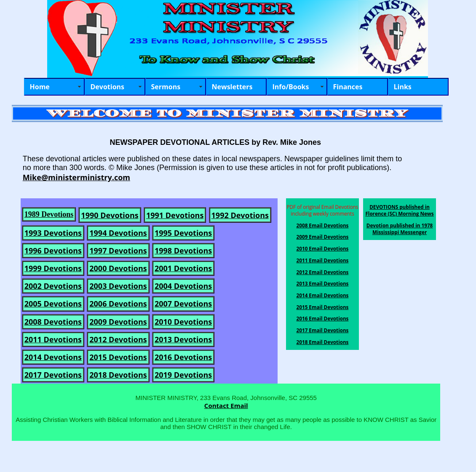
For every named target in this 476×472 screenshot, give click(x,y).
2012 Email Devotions (323, 272)
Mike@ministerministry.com (76, 177)
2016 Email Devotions (323, 318)
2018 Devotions (118, 375)
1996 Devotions (53, 251)
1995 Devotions (183, 233)
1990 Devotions (110, 215)
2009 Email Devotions (323, 237)
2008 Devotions (53, 322)
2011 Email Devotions (323, 260)
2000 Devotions (118, 268)
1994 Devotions (118, 233)
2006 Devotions (118, 304)
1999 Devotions (53, 268)
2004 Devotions (183, 286)
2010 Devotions (183, 322)
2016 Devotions (183, 357)
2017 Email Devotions (323, 330)
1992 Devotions (240, 215)
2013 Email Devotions (323, 283)
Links (403, 87)
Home (40, 87)
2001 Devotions (183, 268)
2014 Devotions (53, 357)
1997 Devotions (118, 251)
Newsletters (232, 87)
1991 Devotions (175, 215)
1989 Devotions (49, 214)
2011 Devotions (53, 339)
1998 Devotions (183, 251)
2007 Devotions (183, 304)
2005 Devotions (53, 304)
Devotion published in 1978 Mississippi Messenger (400, 229)
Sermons (166, 87)
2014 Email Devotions (323, 295)
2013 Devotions (183, 339)
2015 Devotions (118, 357)
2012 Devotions (118, 339)
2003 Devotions (118, 286)
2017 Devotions (53, 375)
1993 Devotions (53, 233)
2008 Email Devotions (323, 225)
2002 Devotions (53, 286)
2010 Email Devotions (323, 248)
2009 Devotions (118, 322)
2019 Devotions (183, 375)
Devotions (108, 87)
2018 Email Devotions (323, 342)
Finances (348, 87)
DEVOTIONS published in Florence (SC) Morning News (399, 210)
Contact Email (226, 405)
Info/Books (291, 87)
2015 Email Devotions (323, 307)
